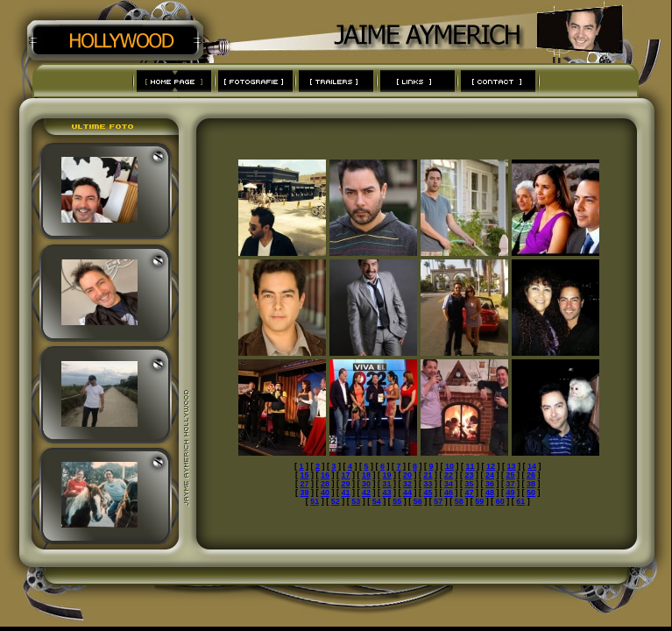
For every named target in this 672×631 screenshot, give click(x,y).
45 (428, 493)
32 (407, 484)
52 (336, 501)
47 (470, 493)
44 (407, 493)
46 (449, 493)
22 (449, 475)
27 (304, 484)
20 (407, 475)
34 (449, 484)
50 (531, 493)
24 (490, 475)
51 (315, 501)
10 (449, 466)
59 (479, 501)
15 (304, 475)
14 (532, 466)
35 (470, 484)
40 (325, 493)
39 (304, 493)
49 (511, 493)
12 (491, 466)
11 (470, 466)
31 (386, 484)
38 (531, 484)
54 (377, 501)
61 (520, 501)
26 (531, 475)
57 (438, 501)
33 (428, 484)
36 (490, 484)
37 (511, 484)
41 (345, 493)
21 (428, 475)
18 (366, 475)
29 (345, 484)
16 (325, 475)
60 (500, 501)
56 (418, 501)
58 (459, 501)
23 (470, 475)
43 (386, 493)
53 (356, 501)
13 (512, 466)
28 (325, 484)
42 (366, 493)
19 (386, 475)
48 (490, 493)
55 (397, 501)
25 (511, 475)
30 (366, 484)
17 (345, 475)
